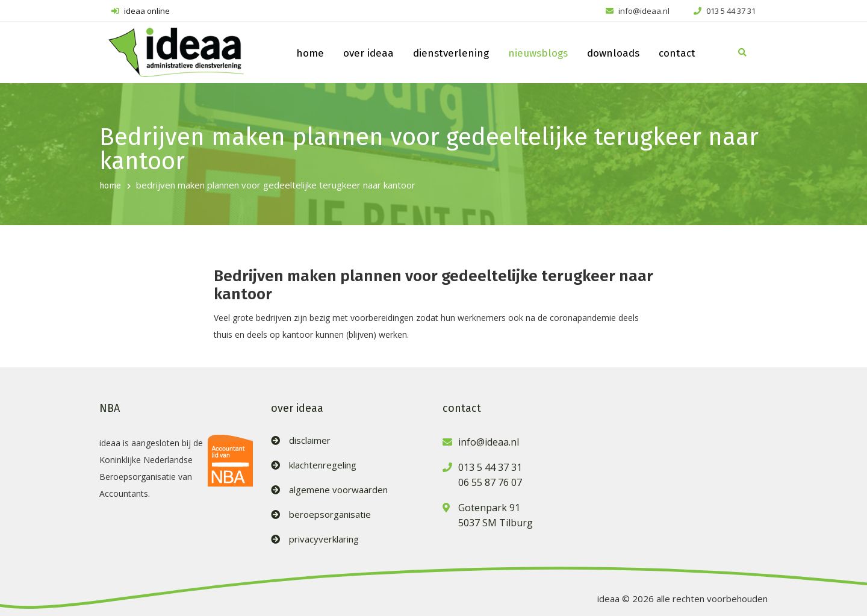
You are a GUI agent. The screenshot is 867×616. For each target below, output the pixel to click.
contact (677, 53)
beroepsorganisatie (330, 515)
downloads (613, 53)
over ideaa (368, 53)
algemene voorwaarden (338, 490)
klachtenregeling (323, 465)
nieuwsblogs (538, 53)
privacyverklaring (324, 539)
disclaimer (310, 440)
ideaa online (141, 11)
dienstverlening (451, 53)
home (310, 53)
